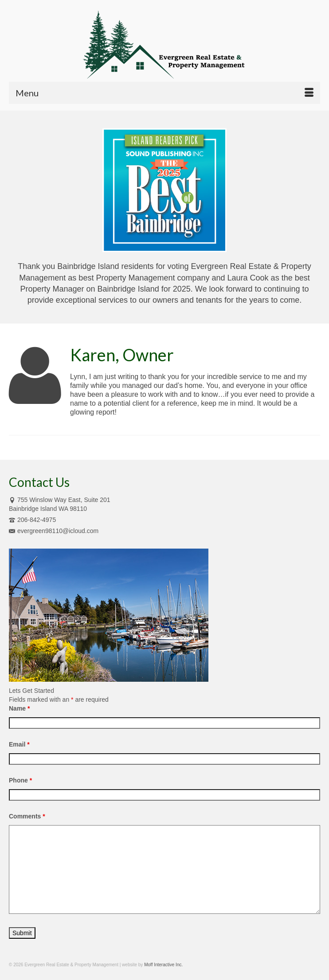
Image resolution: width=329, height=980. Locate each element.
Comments (27, 816)
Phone (20, 780)
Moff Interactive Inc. (163, 965)
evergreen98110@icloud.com (54, 531)
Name (19, 708)
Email (19, 744)
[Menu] (164, 93)
